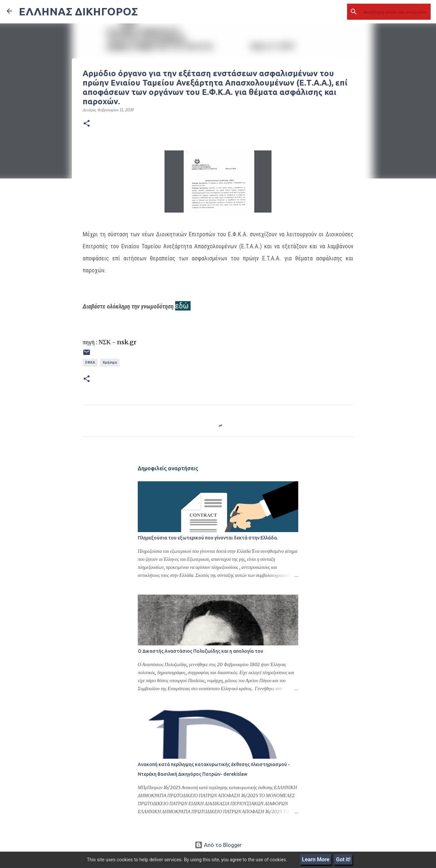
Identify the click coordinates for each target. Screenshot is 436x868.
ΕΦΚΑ (90, 362)
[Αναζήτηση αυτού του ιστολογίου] (396, 12)
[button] (87, 124)
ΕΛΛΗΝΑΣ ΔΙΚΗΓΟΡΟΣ (78, 11)
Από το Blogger (218, 845)
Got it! (343, 859)
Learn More (316, 859)
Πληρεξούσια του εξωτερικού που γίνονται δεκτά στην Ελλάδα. (208, 538)
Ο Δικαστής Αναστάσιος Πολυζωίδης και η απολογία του (200, 651)
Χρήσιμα (110, 362)
